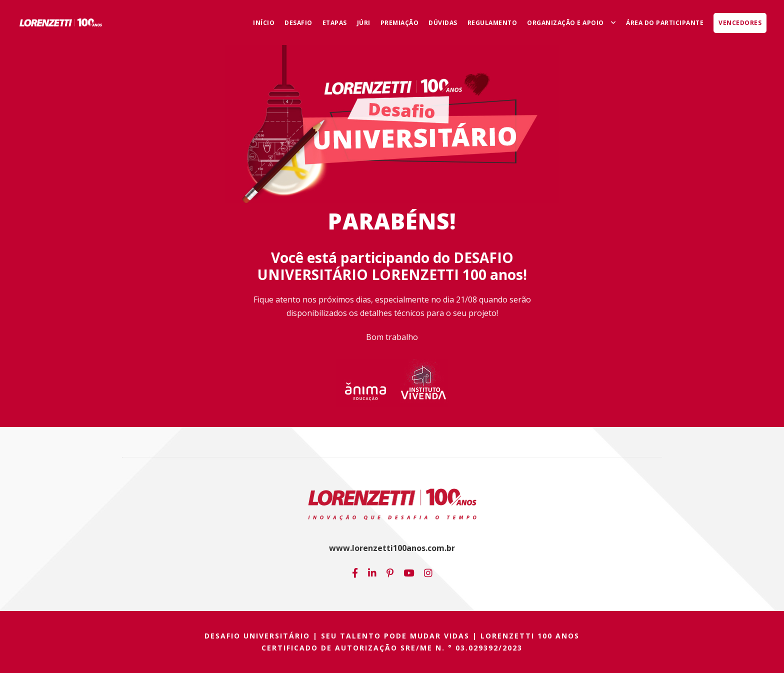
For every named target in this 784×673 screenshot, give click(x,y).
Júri (364, 23)
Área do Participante (665, 23)
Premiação (400, 23)
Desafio (298, 23)
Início (264, 23)
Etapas (335, 23)
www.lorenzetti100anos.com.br (392, 548)
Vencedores (740, 23)
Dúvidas (443, 23)
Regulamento (492, 23)
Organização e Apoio (565, 23)
